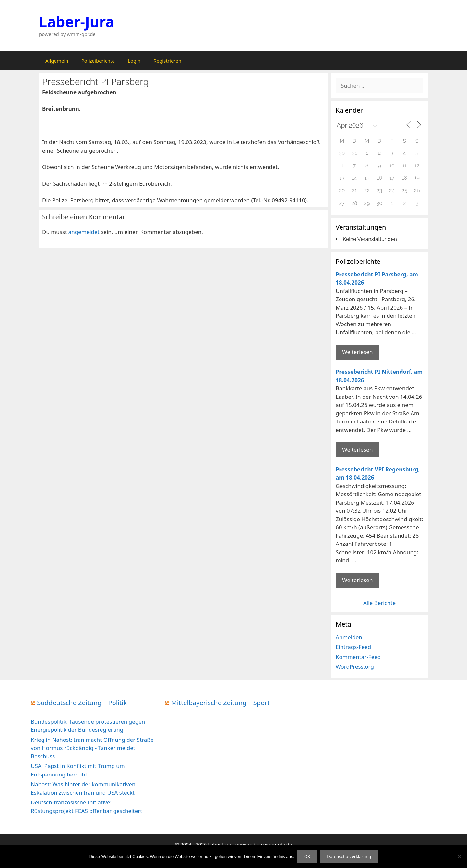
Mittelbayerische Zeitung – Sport (221, 703)
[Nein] (459, 856)
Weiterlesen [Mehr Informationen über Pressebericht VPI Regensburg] (357, 580)
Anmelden (349, 637)
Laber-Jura (77, 22)
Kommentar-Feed (358, 657)
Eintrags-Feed (353, 647)
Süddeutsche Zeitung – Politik (82, 703)
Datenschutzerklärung (349, 856)
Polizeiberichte (98, 61)
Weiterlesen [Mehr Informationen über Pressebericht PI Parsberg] (357, 352)
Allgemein (57, 61)
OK (307, 856)
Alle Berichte (379, 603)
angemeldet (84, 232)
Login (134, 61)
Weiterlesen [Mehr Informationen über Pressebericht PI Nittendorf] (357, 450)
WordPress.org (355, 667)
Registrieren (167, 61)
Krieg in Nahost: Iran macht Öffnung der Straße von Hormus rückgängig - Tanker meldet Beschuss (92, 748)
